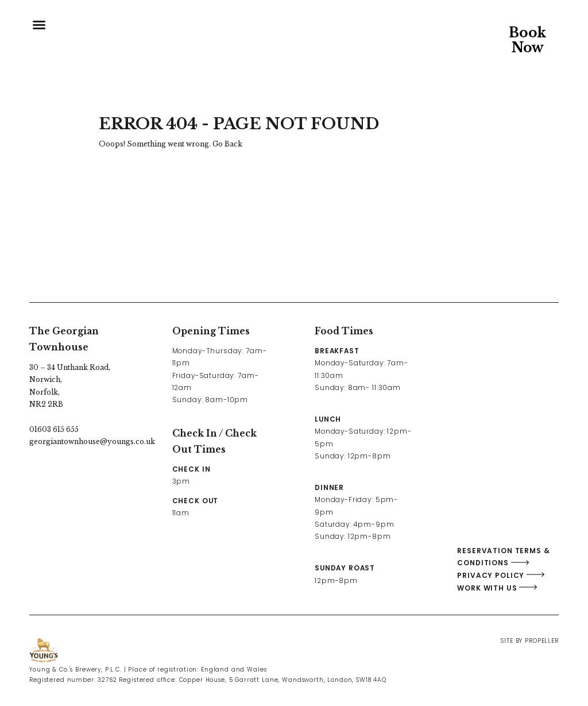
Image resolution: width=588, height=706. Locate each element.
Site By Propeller (529, 641)
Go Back (227, 144)
